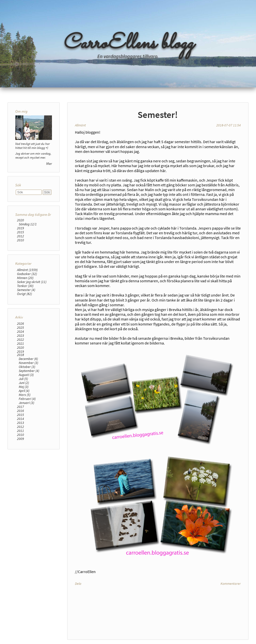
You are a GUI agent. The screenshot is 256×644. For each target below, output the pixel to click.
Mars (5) (25, 395)
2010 (20, 240)
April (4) (24, 391)
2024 (20, 331)
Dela (78, 584)
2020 (20, 220)
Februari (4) (27, 399)
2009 (20, 439)
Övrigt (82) (24, 294)
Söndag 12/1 (28, 224)
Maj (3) (24, 387)
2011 (20, 431)
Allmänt (80, 125)
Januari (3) (26, 403)
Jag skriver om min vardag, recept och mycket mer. (33, 155)
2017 (20, 407)
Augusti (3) (26, 375)
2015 (20, 232)
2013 (20, 423)
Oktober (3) (27, 367)
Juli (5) (23, 379)
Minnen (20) (25, 278)
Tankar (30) (25, 286)
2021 (20, 343)
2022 (20, 339)
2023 (20, 335)
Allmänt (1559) (27, 270)
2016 (20, 411)
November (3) (28, 363)
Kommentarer (231, 584)
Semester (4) (26, 290)
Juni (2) (24, 383)
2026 (20, 323)
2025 (20, 327)
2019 (20, 228)
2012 (20, 236)
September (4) (29, 371)
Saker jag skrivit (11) (32, 282)
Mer (49, 163)
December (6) (28, 359)
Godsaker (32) (27, 274)
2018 (20, 355)
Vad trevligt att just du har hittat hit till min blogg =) (32, 146)
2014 (20, 419)
